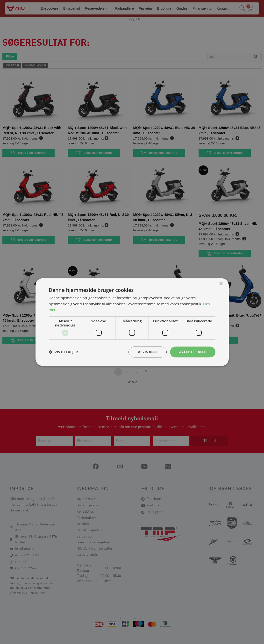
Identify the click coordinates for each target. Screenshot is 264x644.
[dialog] (132, 322)
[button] (63, 352)
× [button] (221, 284)
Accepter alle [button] (193, 352)
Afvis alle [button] (148, 352)
